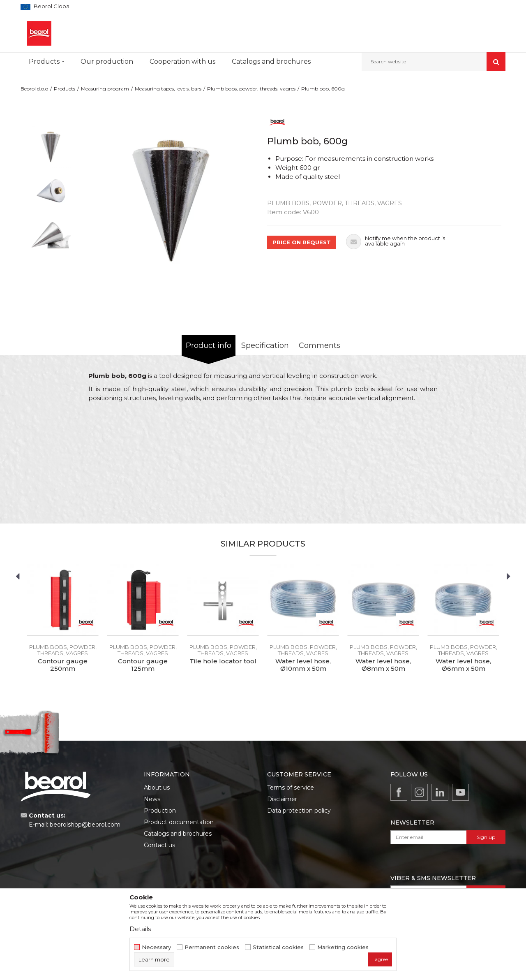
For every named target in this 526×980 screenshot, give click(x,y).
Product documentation (179, 822)
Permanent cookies (212, 947)
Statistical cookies (278, 947)
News (152, 799)
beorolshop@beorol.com (85, 825)
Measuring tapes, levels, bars (168, 89)
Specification (265, 345)
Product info (209, 345)
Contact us (159, 845)
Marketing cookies (343, 947)
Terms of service (291, 788)
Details (140, 929)
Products (65, 89)
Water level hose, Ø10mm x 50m (303, 665)
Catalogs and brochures (178, 834)
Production (160, 811)
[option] (51, 146)
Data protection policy (299, 811)
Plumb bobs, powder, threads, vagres (251, 89)
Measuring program (105, 89)
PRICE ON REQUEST (302, 242)
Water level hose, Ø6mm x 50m (463, 665)
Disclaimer (282, 799)
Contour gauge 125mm (143, 665)
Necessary (156, 947)
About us (157, 788)
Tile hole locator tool (223, 661)
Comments (320, 345)
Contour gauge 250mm (63, 665)
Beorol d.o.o (34, 89)
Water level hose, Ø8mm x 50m (383, 665)
